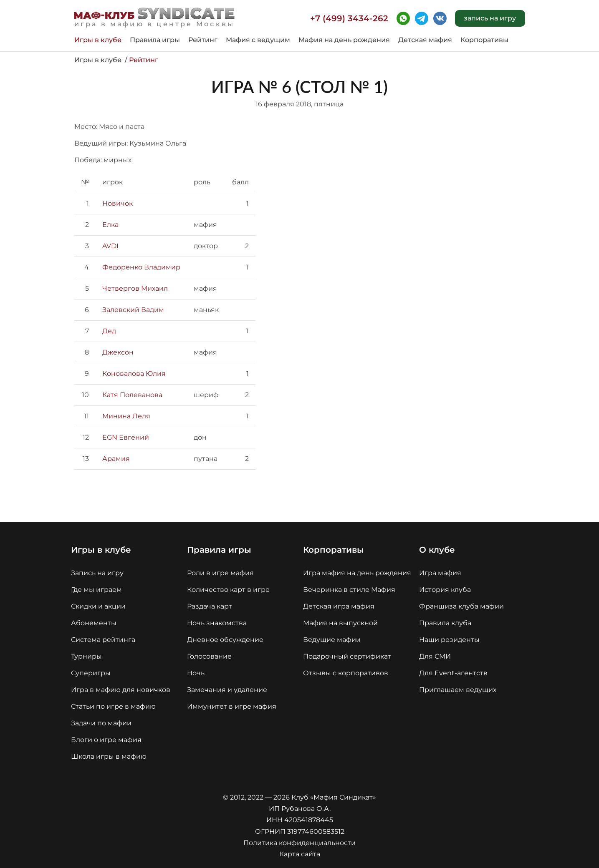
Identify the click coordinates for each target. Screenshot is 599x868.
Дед (109, 331)
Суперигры (91, 673)
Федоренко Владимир (141, 267)
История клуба (445, 590)
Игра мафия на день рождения (357, 573)
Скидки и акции (98, 606)
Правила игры (155, 40)
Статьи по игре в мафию (113, 706)
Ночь (196, 673)
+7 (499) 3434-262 (349, 18)
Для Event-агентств (453, 673)
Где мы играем (96, 590)
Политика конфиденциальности (299, 843)
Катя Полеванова (132, 395)
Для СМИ (435, 656)
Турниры (86, 656)
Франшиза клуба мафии (461, 606)
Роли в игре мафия (220, 573)
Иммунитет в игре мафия (232, 706)
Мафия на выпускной (340, 623)
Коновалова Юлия (134, 374)
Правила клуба (445, 623)
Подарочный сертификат (347, 656)
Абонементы (94, 623)
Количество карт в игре (228, 590)
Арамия (116, 459)
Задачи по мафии (101, 723)
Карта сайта (300, 854)
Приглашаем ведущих (458, 690)
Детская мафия (425, 40)
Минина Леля (126, 416)
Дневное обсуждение (225, 640)
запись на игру (490, 18)
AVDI (110, 246)
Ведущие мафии (332, 640)
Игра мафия (440, 573)
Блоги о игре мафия (106, 740)
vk (440, 18)
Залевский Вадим (133, 310)
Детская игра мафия (339, 606)
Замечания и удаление (227, 690)
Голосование (209, 656)
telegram (422, 18)
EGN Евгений (126, 437)
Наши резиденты (449, 640)
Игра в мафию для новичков (121, 690)
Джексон (118, 352)
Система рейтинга (103, 640)
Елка (110, 225)
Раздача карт (210, 606)
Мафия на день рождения (344, 40)
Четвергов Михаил (135, 288)
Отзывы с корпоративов (346, 673)
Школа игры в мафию (109, 756)
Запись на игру (97, 573)
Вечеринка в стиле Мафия (349, 590)
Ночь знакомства (217, 623)
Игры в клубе (98, 40)
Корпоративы (484, 40)
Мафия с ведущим (258, 40)
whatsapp (403, 18)
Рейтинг (203, 40)
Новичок (118, 203)
